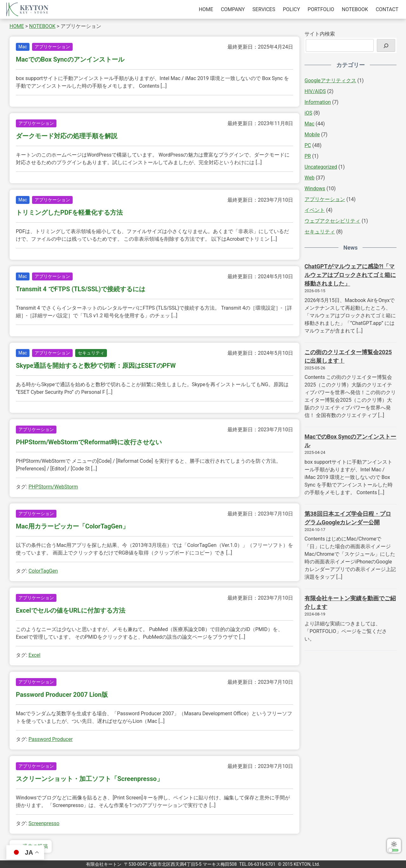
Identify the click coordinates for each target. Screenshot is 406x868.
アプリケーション (52, 47)
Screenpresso (44, 823)
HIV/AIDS (315, 91)
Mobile (312, 135)
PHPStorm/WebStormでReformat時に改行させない (89, 442)
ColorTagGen (43, 571)
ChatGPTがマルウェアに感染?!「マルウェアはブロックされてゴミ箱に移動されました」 (350, 275)
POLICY (291, 9)
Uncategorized (321, 167)
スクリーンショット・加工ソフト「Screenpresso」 (89, 779)
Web (309, 178)
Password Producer (51, 739)
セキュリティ (91, 353)
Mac (23, 47)
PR (308, 156)
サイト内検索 (320, 34)
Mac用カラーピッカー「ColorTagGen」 (72, 526)
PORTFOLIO (321, 9)
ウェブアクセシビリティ (332, 221)
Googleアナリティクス (330, 81)
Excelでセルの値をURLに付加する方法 (71, 610)
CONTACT (387, 9)
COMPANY (233, 9)
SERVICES (264, 9)
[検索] (386, 45)
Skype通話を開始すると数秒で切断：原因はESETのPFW (96, 366)
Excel (35, 655)
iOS (308, 113)
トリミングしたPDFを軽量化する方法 (69, 212)
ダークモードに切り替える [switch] (394, 846)
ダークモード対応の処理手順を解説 (67, 136)
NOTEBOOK (355, 9)
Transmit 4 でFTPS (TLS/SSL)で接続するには (81, 289)
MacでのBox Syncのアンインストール (70, 59)
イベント (315, 210)
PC (308, 145)
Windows (315, 188)
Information (318, 102)
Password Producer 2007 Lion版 (62, 695)
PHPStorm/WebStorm (53, 487)
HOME (206, 9)
